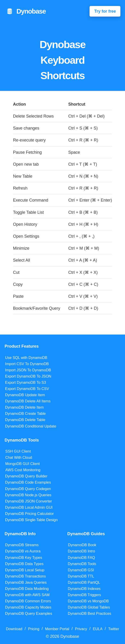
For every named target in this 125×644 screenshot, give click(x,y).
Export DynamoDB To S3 (26, 383)
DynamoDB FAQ (81, 558)
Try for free (105, 11)
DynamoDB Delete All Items (28, 401)
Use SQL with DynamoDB (26, 358)
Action (20, 104)
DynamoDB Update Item (25, 395)
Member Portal (57, 629)
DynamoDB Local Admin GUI (29, 507)
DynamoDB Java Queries (26, 582)
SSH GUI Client (18, 451)
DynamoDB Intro (81, 551)
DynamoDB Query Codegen (28, 489)
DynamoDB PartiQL (84, 582)
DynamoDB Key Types (24, 558)
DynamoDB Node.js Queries (28, 495)
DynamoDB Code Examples (28, 482)
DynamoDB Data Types (24, 564)
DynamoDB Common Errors (28, 601)
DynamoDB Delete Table (25, 420)
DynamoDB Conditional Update (31, 426)
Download (14, 629)
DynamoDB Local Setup (25, 570)
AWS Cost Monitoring (23, 470)
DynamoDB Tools (82, 564)
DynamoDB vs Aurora (23, 551)
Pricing (34, 629)
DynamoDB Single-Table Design (31, 520)
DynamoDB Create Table (25, 414)
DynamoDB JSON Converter (29, 501)
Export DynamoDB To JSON (28, 376)
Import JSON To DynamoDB (28, 370)
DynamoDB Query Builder (26, 476)
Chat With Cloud (19, 458)
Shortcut (77, 104)
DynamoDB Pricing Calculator (29, 514)
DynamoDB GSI (81, 570)
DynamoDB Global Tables (89, 607)
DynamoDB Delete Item (24, 407)
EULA (98, 629)
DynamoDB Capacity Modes (28, 607)
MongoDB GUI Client (22, 464)
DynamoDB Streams (22, 545)
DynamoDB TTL (81, 576)
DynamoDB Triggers (84, 595)
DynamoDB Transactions (25, 576)
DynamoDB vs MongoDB (88, 601)
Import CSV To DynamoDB (27, 364)
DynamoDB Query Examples (29, 614)
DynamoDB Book (82, 545)
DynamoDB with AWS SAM (27, 595)
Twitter (114, 629)
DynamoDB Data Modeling (27, 589)
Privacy (81, 629)
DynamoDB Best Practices (90, 614)
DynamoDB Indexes (84, 589)
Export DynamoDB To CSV (27, 389)
